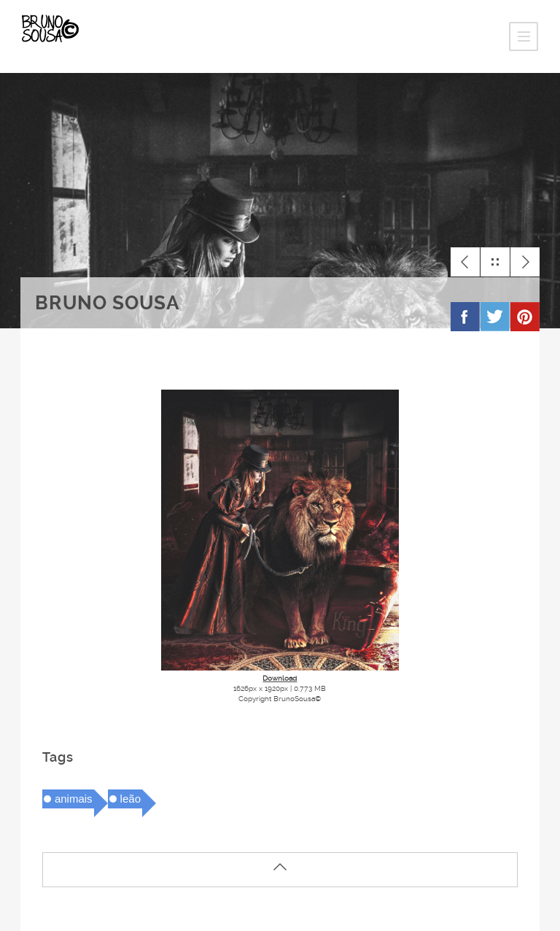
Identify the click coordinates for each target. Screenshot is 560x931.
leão (131, 799)
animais (74, 799)
